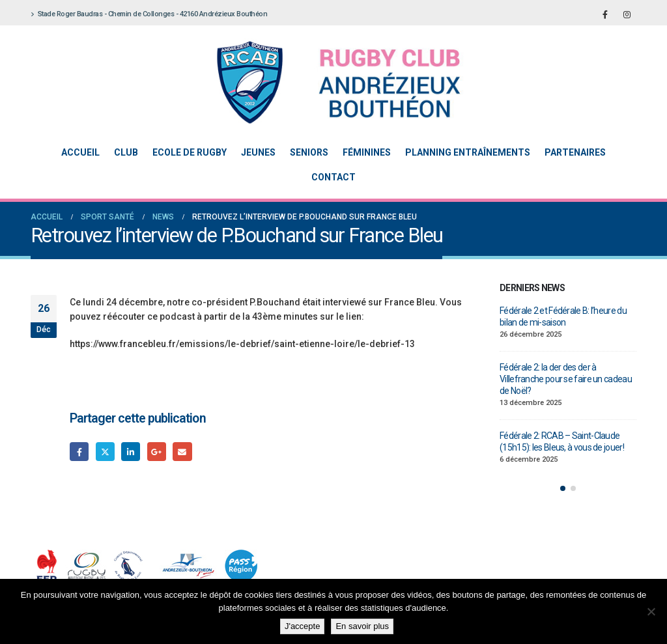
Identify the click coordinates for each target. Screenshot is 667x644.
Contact (333, 177)
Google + (157, 452)
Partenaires (575, 152)
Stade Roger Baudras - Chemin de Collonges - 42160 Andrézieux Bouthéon (149, 14)
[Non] (651, 611)
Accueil (80, 152)
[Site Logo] (324, 82)
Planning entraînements (468, 152)
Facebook (79, 452)
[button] (563, 488)
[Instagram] (627, 14)
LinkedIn (131, 452)
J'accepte (303, 626)
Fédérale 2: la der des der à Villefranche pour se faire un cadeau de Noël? (566, 379)
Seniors (309, 152)
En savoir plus (362, 626)
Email (182, 452)
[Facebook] (605, 14)
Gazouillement (105, 452)
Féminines (367, 152)
